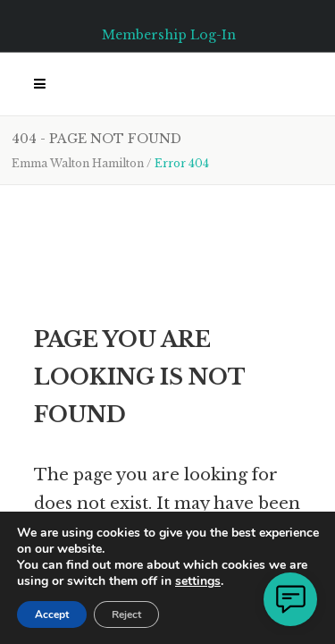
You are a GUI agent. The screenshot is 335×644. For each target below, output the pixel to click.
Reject (126, 614)
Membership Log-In (169, 35)
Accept (52, 614)
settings (198, 581)
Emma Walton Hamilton (78, 163)
